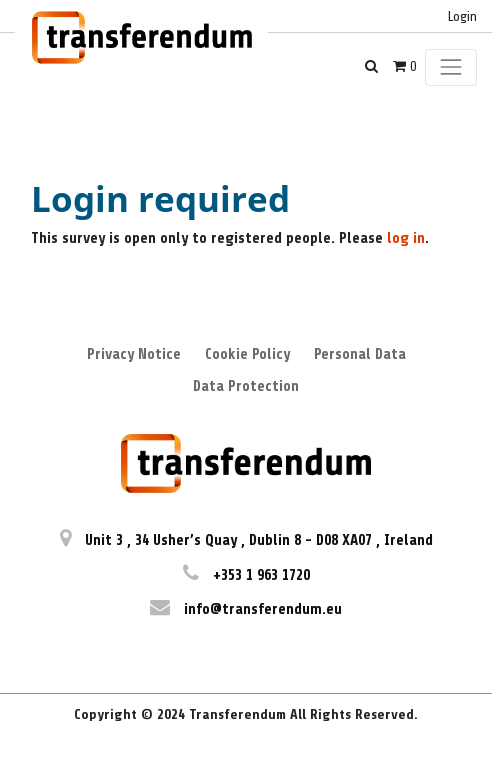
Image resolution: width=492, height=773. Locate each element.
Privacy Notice (134, 354)
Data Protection (246, 386)
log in (406, 238)
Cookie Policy (247, 354)
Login (462, 16)
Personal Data (360, 354)
